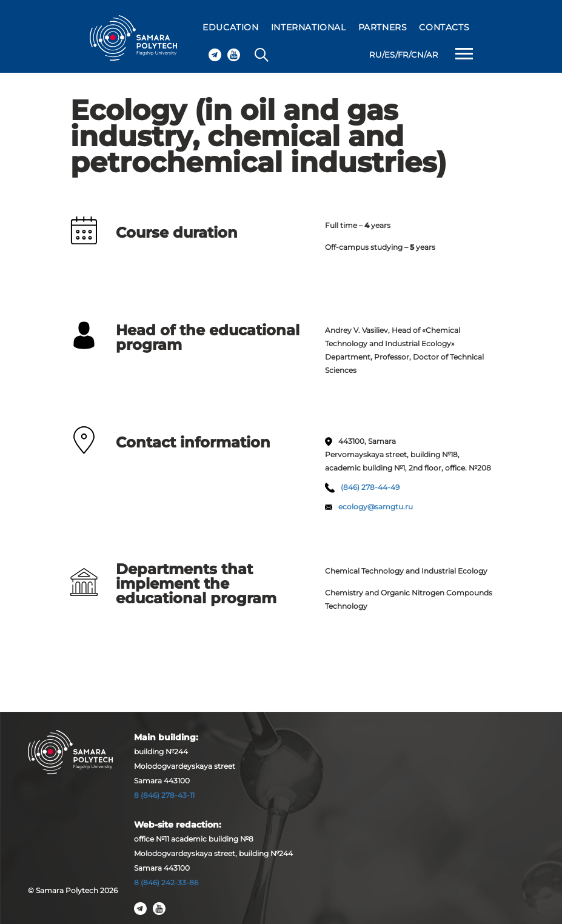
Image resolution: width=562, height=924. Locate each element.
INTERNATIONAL (309, 27)
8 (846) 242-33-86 (166, 882)
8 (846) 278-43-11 (164, 795)
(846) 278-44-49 (370, 487)
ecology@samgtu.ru (376, 507)
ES (390, 55)
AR (432, 55)
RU (375, 55)
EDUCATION (230, 27)
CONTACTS (444, 27)
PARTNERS (383, 27)
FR (403, 55)
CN (417, 55)
